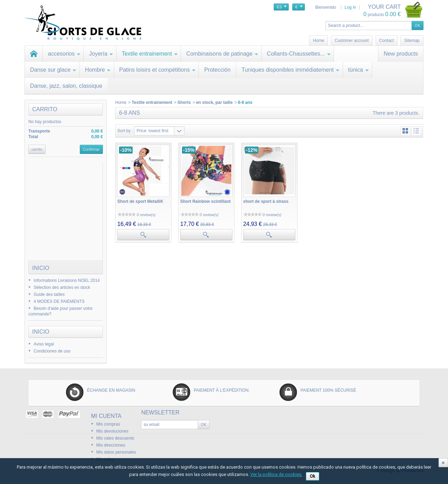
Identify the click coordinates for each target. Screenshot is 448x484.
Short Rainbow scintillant (205, 201)
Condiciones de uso (52, 351)
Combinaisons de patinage (222, 54)
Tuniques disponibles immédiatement (291, 70)
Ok (313, 476)
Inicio (41, 268)
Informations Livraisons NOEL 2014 (67, 280)
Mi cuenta (106, 416)
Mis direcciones (111, 445)
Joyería (101, 54)
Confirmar (91, 149)
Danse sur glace (53, 70)
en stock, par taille (214, 102)
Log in (351, 7)
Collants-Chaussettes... (299, 54)
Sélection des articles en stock (62, 287)
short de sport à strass (266, 201)
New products (401, 54)
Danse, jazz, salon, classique (66, 86)
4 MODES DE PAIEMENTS (59, 301)
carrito (45, 109)
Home (121, 102)
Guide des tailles (49, 294)
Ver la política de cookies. (276, 474)
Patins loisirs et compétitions (158, 70)
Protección (217, 70)
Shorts (184, 102)
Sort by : (125, 131)
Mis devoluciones (112, 431)
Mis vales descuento (115, 438)
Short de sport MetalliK (140, 201)
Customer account (352, 41)
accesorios (64, 54)
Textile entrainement (150, 54)
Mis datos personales (116, 452)
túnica (359, 70)
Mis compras (108, 424)
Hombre (98, 70)
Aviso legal (44, 344)
